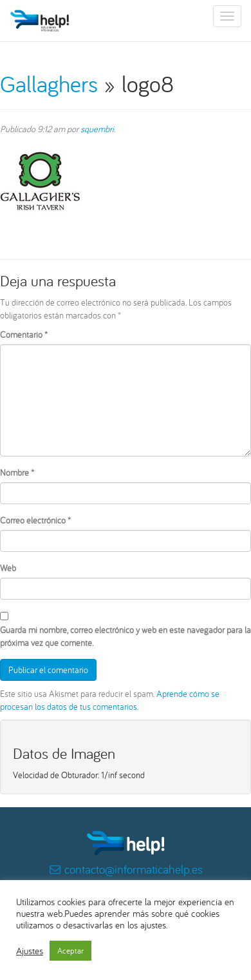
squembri (97, 129)
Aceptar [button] (70, 951)
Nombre (17, 473)
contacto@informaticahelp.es (134, 869)
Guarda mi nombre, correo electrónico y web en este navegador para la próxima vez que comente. (126, 636)
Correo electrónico (35, 520)
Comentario (24, 335)
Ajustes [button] (30, 951)
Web (8, 568)
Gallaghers (49, 83)
